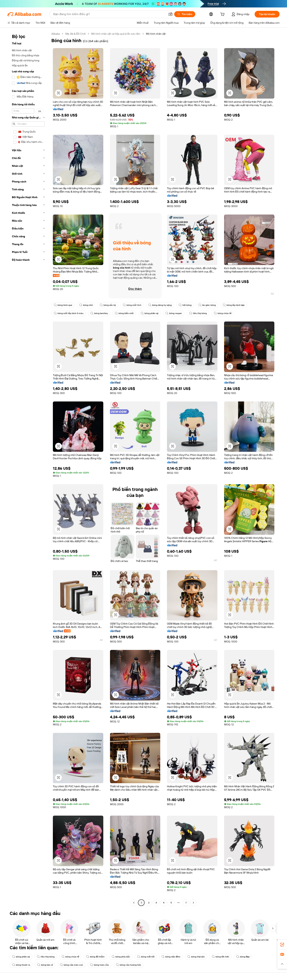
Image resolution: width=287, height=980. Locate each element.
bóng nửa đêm (171, 957)
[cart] (223, 15)
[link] (282, 945)
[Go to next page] (193, 903)
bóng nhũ (86, 305)
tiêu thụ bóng (198, 313)
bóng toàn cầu (99, 965)
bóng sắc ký (108, 305)
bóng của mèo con (71, 965)
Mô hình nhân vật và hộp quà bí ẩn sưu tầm (116, 34)
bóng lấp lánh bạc (234, 305)
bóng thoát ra (21, 965)
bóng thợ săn (196, 957)
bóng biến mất (124, 313)
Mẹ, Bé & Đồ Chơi (75, 34)
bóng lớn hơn (220, 957)
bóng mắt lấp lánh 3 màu (69, 313)
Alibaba (56, 34)
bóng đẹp (243, 957)
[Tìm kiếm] (185, 14)
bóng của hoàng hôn (128, 965)
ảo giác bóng (207, 305)
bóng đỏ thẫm (95, 957)
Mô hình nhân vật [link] (156, 34)
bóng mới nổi (146, 957)
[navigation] (28, 469)
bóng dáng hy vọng (160, 305)
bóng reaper (174, 313)
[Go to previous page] (134, 903)
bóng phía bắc (121, 957)
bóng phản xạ (150, 313)
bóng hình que (63, 305)
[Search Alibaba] (109, 14)
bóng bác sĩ (45, 965)
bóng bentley (99, 313)
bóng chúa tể (223, 313)
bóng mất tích (132, 305)
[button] (170, 14)
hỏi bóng (185, 305)
